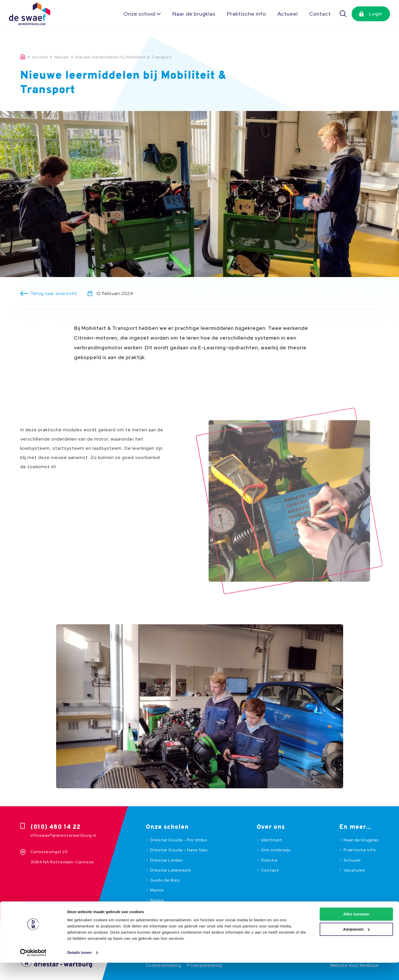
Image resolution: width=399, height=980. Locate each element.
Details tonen (79, 970)
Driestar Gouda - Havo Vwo (179, 850)
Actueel (288, 14)
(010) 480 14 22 (55, 827)
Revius (157, 900)
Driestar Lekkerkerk (171, 870)
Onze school (140, 14)
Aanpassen (356, 947)
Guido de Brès (165, 880)
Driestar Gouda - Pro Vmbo (179, 840)
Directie (269, 860)
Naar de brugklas (194, 14)
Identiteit (272, 840)
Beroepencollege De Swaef (179, 910)
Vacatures (354, 870)
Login (376, 14)
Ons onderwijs (276, 850)
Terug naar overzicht (54, 293)
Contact (320, 14)
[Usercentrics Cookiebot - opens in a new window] (33, 970)
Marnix (157, 890)
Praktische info (247, 14)
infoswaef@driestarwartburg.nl (63, 835)
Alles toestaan (356, 931)
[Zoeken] (343, 14)
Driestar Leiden (167, 860)
